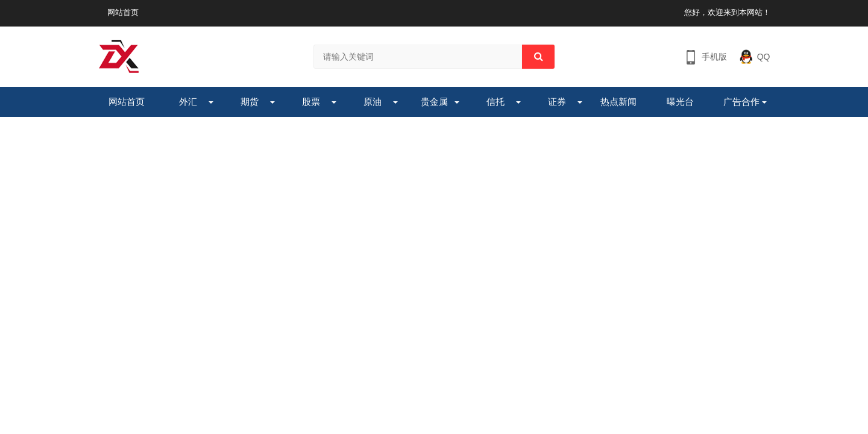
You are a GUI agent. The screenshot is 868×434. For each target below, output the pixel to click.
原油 (373, 102)
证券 (557, 102)
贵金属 (434, 102)
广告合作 (741, 102)
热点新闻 (618, 102)
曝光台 (680, 102)
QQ (764, 57)
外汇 (188, 102)
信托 (495, 102)
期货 (250, 102)
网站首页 (123, 12)
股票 (311, 102)
